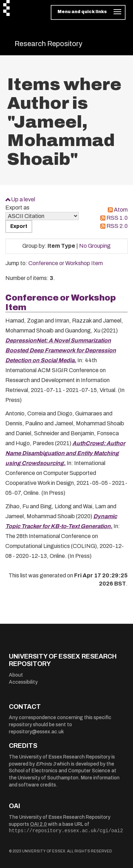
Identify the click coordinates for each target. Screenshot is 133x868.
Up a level (23, 199)
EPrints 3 (46, 764)
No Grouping (95, 246)
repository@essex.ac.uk (36, 732)
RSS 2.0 (117, 226)
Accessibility (23, 682)
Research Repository (48, 44)
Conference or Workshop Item (66, 263)
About (16, 675)
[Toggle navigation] (88, 12)
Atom (121, 210)
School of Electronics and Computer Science (60, 771)
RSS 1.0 (117, 218)
